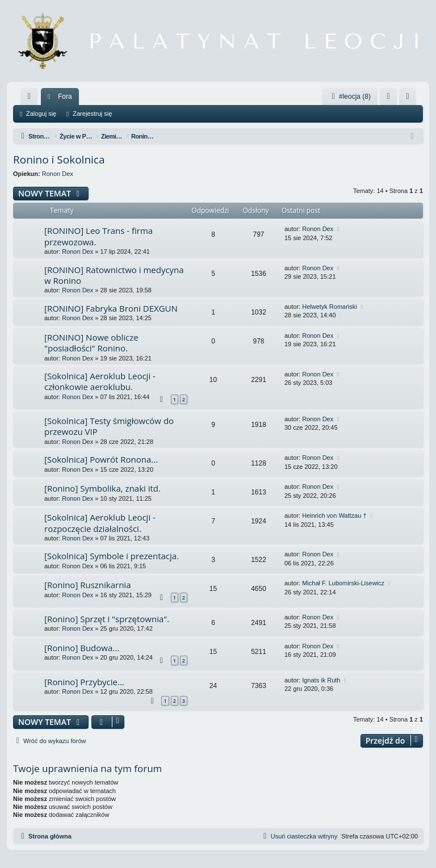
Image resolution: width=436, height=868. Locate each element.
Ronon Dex (58, 174)
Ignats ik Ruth (321, 680)
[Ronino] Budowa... (82, 648)
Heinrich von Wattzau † (334, 515)
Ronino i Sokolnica (59, 160)
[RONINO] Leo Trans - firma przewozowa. (98, 236)
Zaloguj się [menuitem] (391, 99)
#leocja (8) (350, 97)
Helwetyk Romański (330, 307)
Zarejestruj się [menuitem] (410, 99)
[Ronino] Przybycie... (84, 682)
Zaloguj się (41, 114)
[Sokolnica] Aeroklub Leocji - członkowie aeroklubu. (100, 381)
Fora (65, 97)
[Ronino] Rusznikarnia (88, 585)
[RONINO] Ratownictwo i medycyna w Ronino (114, 275)
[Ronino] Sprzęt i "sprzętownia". (107, 619)
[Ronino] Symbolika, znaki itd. (102, 488)
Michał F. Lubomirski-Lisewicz (343, 583)
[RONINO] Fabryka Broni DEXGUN (111, 308)
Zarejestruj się (92, 114)
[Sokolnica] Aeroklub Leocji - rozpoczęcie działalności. (100, 523)
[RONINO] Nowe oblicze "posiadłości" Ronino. (91, 343)
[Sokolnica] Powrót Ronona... (101, 459)
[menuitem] (29, 97)
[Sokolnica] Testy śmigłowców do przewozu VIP (109, 426)
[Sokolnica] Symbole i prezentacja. (112, 556)
